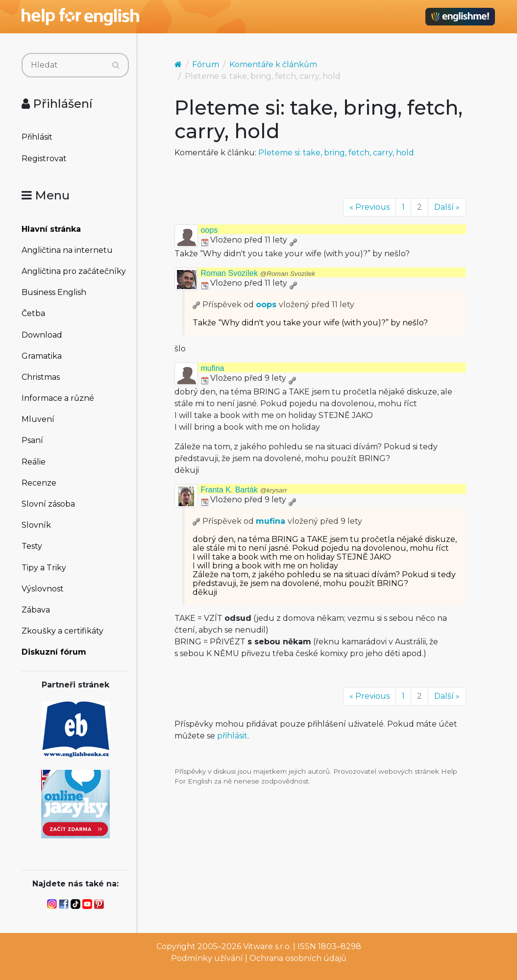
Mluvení (38, 419)
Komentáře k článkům (273, 64)
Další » (447, 207)
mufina (212, 368)
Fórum (206, 64)
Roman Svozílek (258, 273)
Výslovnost (43, 589)
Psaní (32, 440)
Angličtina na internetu (67, 250)
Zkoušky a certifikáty (62, 631)
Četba (33, 313)
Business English (54, 292)
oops (209, 230)
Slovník (36, 525)
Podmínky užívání (207, 958)
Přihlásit (37, 137)
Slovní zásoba (48, 504)
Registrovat (44, 159)
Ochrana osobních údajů (298, 958)
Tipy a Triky (44, 568)
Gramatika (42, 356)
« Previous (369, 207)
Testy (32, 546)
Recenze (39, 483)
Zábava (36, 610)
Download (42, 335)
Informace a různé (58, 398)
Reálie (34, 462)
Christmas (41, 377)
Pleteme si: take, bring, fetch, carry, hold (336, 153)
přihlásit (232, 736)
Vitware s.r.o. (267, 946)
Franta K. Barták (244, 490)
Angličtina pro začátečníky (74, 271)
